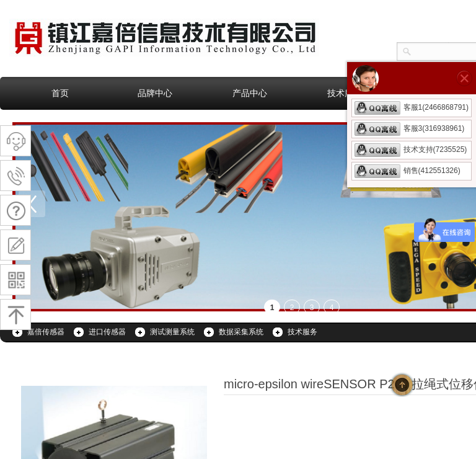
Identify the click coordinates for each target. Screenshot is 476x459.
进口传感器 (107, 332)
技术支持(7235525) (411, 149)
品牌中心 (155, 93)
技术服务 (345, 93)
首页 (60, 93)
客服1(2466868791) (412, 107)
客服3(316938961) (410, 128)
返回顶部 (402, 385)
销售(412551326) (408, 171)
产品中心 (250, 93)
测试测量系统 (172, 332)
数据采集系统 (241, 332)
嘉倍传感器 (46, 332)
